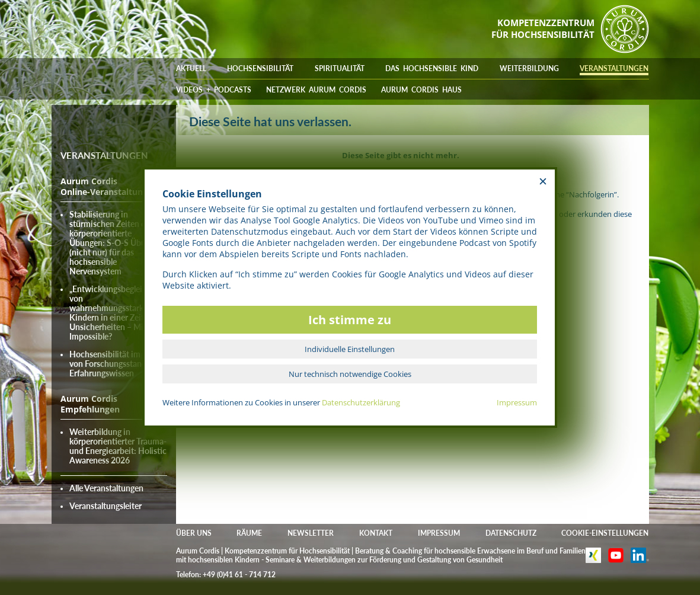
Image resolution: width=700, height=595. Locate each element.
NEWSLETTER (311, 533)
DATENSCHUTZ (511, 533)
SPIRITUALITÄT (340, 68)
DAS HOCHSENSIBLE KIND (432, 68)
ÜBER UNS (194, 533)
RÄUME (249, 533)
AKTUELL (191, 68)
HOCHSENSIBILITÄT (260, 68)
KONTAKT (376, 533)
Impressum (517, 402)
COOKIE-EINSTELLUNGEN (605, 533)
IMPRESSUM (439, 533)
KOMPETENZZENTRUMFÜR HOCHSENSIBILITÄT (543, 28)
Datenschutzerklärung (361, 402)
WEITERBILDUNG (529, 68)
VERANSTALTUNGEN (614, 68)
